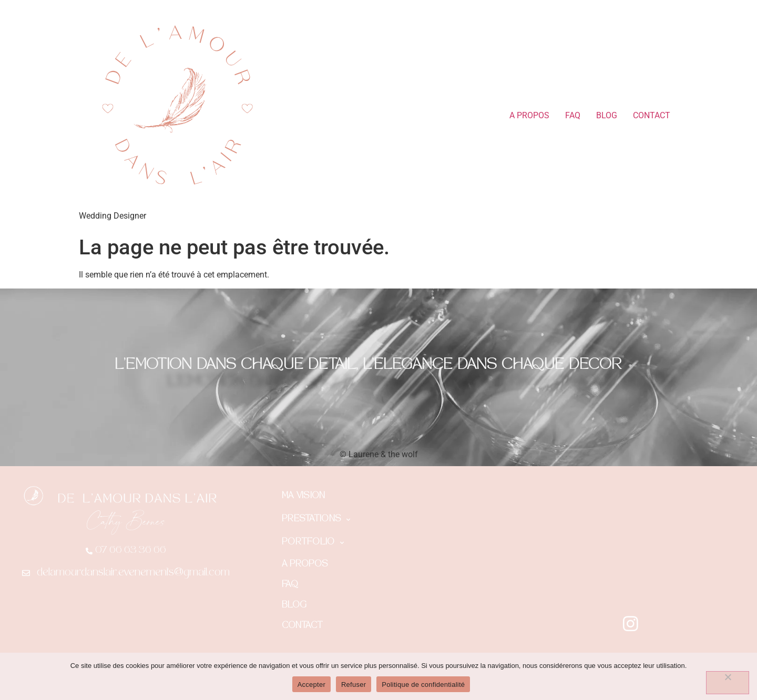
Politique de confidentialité (423, 684)
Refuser (354, 684)
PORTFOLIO (313, 543)
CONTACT (652, 115)
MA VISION (304, 496)
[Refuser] (728, 683)
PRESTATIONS (316, 520)
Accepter (311, 684)
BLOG (607, 115)
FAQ (573, 115)
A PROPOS (529, 115)
